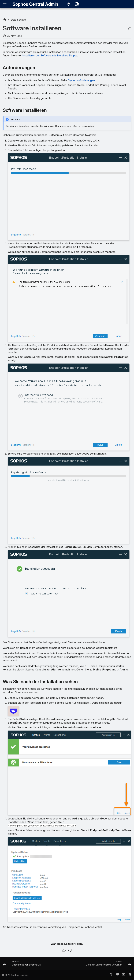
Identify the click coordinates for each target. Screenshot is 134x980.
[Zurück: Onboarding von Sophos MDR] (23, 964)
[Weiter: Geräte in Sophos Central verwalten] (108, 964)
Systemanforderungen (81, 80)
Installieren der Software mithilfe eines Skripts (50, 55)
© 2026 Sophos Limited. (15, 975)
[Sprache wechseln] (77, 4)
